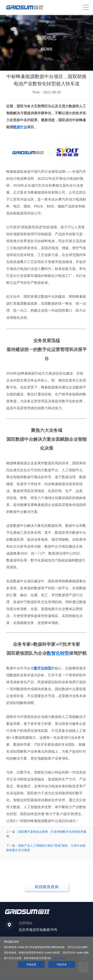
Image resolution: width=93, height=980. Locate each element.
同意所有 (62, 965)
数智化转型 (58, 653)
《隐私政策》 (59, 958)
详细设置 (31, 965)
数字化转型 (43, 668)
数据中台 (20, 127)
